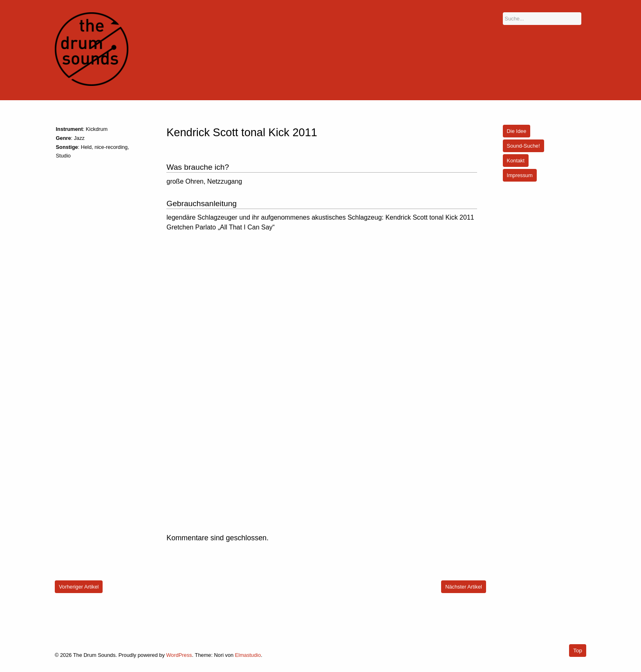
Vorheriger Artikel (79, 587)
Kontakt (516, 161)
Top (578, 651)
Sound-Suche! (523, 146)
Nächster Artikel (464, 587)
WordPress (179, 655)
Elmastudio (248, 655)
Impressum (520, 175)
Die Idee (517, 131)
